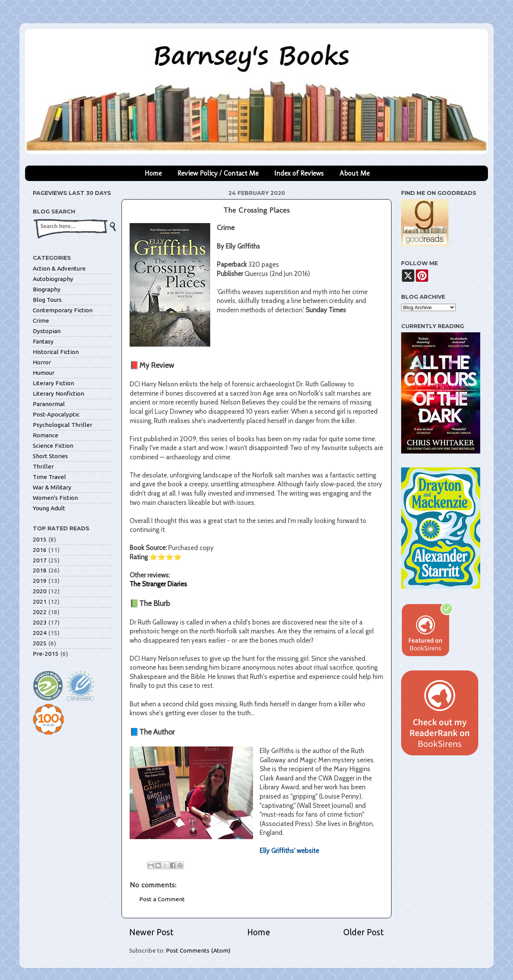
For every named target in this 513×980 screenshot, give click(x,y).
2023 (40, 622)
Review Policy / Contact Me (218, 173)
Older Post (364, 932)
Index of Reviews (299, 173)
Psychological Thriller (62, 425)
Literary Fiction (53, 383)
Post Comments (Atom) (198, 950)
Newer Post (151, 932)
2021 (40, 602)
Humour (44, 373)
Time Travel (49, 477)
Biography (47, 289)
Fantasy (43, 341)
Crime (41, 321)
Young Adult (49, 508)
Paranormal (49, 404)
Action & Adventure (59, 268)
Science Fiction (53, 446)
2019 (40, 581)
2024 (40, 633)
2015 (40, 539)
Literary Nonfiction (58, 394)
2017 (40, 560)
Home (153, 173)
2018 (40, 570)
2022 (40, 612)
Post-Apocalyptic (56, 414)
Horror (42, 362)
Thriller (43, 466)
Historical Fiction (56, 352)
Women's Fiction (55, 498)
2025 (40, 643)
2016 (40, 550)
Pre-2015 (46, 654)
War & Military (52, 487)
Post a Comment (162, 899)
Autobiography (53, 279)
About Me (354, 173)
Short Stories (50, 456)
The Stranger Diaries (158, 584)
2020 (40, 591)
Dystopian (47, 331)
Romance (46, 435)
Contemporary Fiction (63, 310)
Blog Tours (47, 300)
